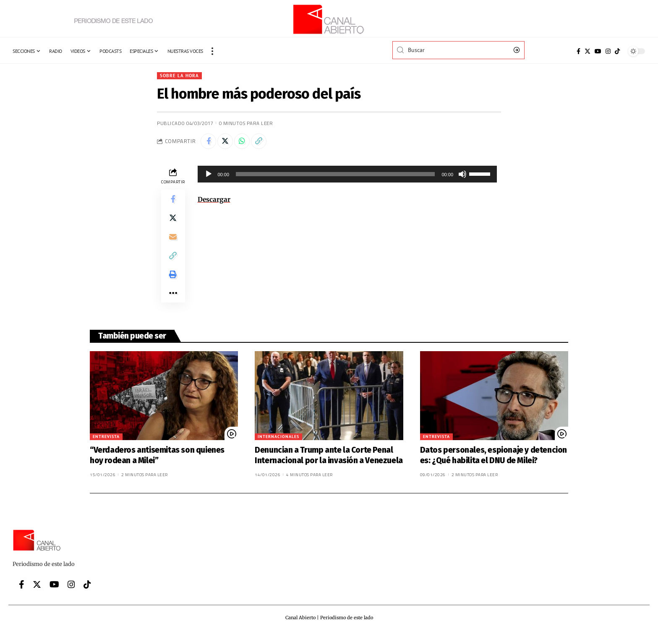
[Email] (173, 242)
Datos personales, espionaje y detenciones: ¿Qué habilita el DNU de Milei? (493, 465)
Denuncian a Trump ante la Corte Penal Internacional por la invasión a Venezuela (329, 465)
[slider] (335, 176)
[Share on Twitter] (227, 142)
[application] (347, 176)
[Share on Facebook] (209, 142)
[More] (173, 302)
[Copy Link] (263, 142)
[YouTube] (598, 51)
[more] (212, 51)
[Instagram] (608, 51)
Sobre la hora (180, 76)
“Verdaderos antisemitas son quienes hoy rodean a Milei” (157, 465)
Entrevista (106, 446)
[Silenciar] (462, 176)
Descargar (214, 201)
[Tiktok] (617, 51)
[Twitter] (587, 51)
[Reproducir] (209, 176)
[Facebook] (578, 51)
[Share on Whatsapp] (245, 142)
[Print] (173, 282)
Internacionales (278, 446)
